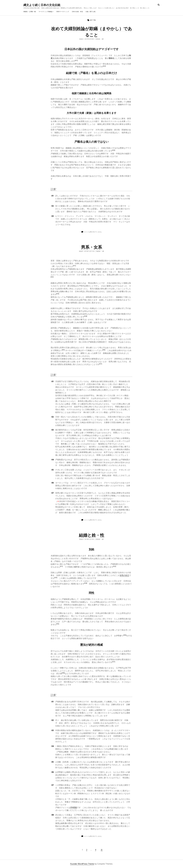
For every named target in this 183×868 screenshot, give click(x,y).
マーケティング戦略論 (46, 12)
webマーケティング (63, 12)
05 (52, 470)
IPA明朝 (74, 807)
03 (52, 216)
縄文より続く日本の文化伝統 (42, 5)
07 (52, 493)
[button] (76, 61)
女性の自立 (124, 575)
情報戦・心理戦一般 (30, 12)
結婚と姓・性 (92, 535)
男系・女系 (91, 247)
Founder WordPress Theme (82, 864)
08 (52, 815)
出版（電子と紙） (91, 12)
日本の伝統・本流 (77, 12)
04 (52, 460)
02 (52, 206)
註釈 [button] (53, 189)
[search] (159, 5)
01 (52, 196)
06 (52, 483)
